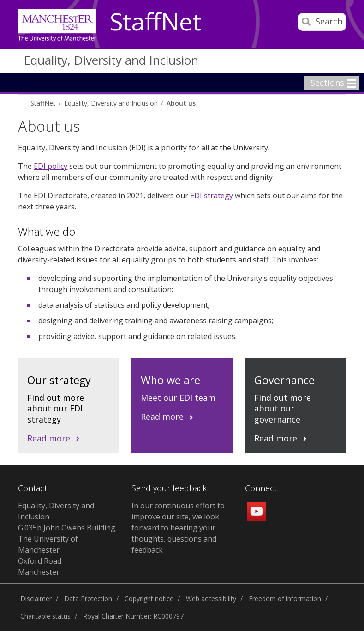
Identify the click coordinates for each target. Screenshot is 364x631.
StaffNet (155, 22)
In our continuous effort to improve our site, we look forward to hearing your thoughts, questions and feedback (178, 528)
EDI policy (51, 166)
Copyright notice (149, 598)
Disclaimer (36, 598)
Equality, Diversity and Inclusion (111, 60)
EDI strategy (212, 196)
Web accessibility (211, 598)
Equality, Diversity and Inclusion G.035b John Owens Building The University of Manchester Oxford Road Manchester (67, 539)
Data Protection (88, 598)
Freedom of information (285, 598)
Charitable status (45, 616)
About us (181, 103)
